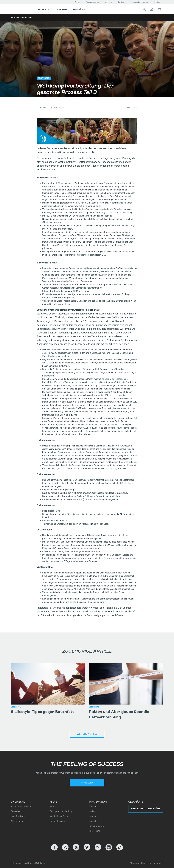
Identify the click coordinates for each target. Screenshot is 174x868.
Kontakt (157, 2)
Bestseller (15, 811)
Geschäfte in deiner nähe (146, 809)
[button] (45, 9)
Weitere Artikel (87, 734)
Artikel (78, 2)
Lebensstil (27, 18)
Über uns (108, 2)
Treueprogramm (92, 2)
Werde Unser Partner (60, 816)
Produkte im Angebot (21, 806)
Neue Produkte (18, 816)
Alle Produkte (17, 821)
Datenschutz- (17, 863)
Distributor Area (57, 821)
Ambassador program (139, 2)
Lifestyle (93, 821)
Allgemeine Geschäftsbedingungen (147, 863)
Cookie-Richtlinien (37, 863)
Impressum (94, 831)
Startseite (15, 18)
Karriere (121, 2)
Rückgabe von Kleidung (61, 811)
